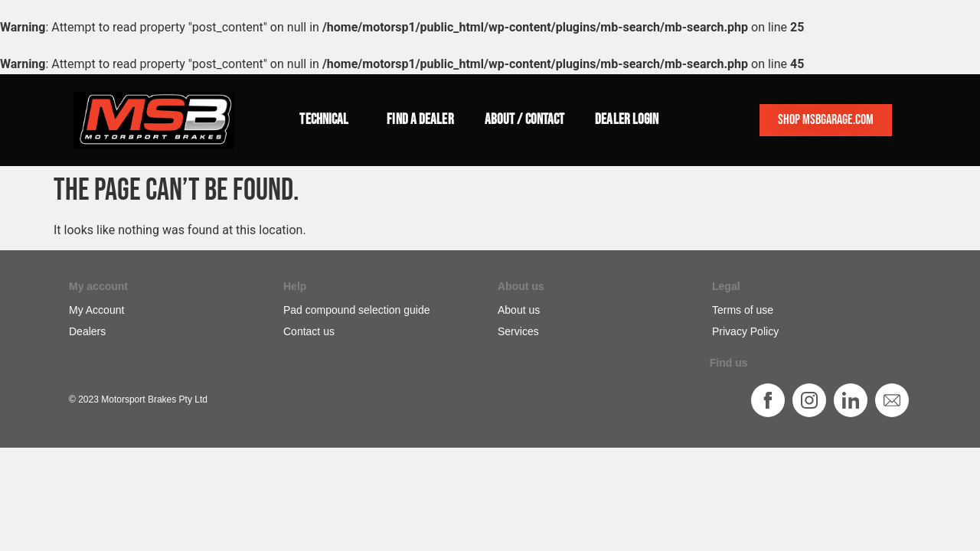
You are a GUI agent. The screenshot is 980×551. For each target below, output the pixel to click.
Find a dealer (420, 120)
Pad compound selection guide (356, 310)
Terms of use (743, 310)
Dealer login (627, 120)
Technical (328, 120)
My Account (96, 310)
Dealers (87, 331)
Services (518, 331)
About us (519, 310)
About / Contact (525, 120)
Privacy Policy (745, 331)
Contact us (309, 331)
